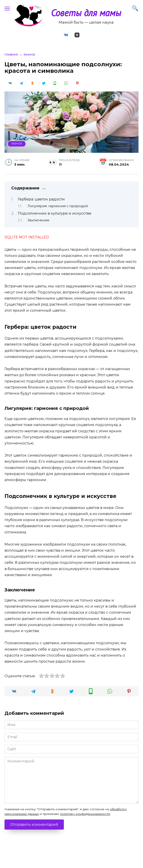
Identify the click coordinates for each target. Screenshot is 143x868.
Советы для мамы (86, 13)
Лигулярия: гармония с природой (58, 206)
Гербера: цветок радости (41, 199)
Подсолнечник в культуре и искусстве (55, 213)
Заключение (38, 220)
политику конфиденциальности (85, 814)
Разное (17, 144)
